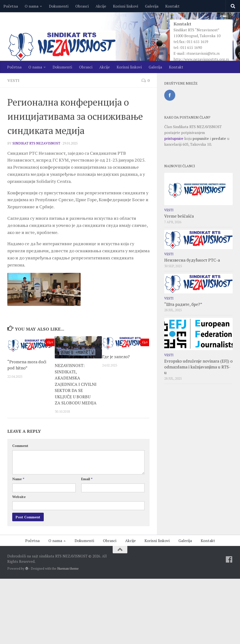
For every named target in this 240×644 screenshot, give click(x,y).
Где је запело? (116, 357)
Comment (20, 446)
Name (18, 479)
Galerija (152, 6)
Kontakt (172, 6)
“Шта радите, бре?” (183, 304)
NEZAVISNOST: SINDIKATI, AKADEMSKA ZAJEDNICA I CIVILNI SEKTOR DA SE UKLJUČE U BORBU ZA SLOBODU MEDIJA (76, 384)
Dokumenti (59, 6)
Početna (11, 6)
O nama (32, 6)
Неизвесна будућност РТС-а (192, 260)
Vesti (13, 80)
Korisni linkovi (125, 6)
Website (19, 497)
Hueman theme (68, 568)
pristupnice (174, 138)
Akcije (101, 6)
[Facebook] (229, 559)
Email (87, 479)
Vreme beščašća (179, 216)
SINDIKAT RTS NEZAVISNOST (36, 143)
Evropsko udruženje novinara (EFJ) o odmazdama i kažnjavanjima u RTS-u (198, 367)
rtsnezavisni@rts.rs (203, 53)
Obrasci (82, 6)
